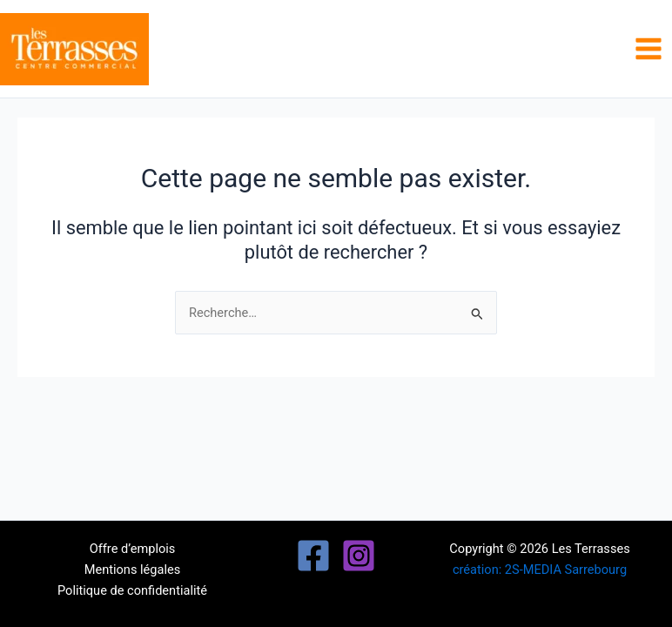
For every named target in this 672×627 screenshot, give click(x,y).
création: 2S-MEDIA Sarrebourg (540, 570)
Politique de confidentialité (132, 590)
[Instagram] (359, 556)
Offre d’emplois (133, 549)
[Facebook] (313, 556)
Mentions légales (133, 570)
